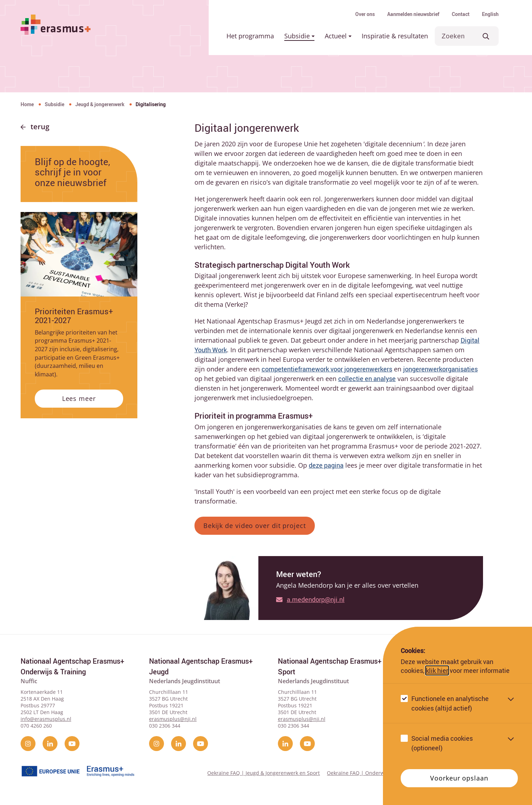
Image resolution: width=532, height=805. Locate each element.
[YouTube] (72, 744)
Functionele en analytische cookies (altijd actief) (450, 703)
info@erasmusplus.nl (46, 719)
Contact (461, 14)
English (490, 14)
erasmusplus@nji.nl (173, 719)
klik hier (437, 670)
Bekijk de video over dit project (255, 526)
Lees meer (79, 399)
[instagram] (28, 744)
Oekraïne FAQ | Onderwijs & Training (371, 773)
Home (27, 104)
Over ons (365, 14)
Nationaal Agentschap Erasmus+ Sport (330, 666)
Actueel (338, 36)
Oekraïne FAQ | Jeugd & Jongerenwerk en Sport (264, 773)
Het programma (250, 36)
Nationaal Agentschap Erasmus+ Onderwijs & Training (72, 666)
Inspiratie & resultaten (395, 36)
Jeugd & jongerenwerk (100, 104)
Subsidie (299, 36)
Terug (40, 127)
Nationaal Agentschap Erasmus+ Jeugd (201, 666)
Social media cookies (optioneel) (442, 743)
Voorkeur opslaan (459, 778)
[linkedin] (50, 744)
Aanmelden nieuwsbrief (413, 14)
